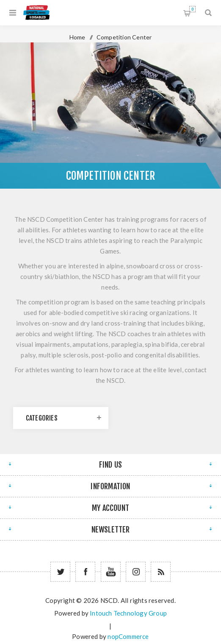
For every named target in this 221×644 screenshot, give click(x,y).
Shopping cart (192, 9)
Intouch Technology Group (128, 613)
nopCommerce (128, 636)
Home (77, 37)
